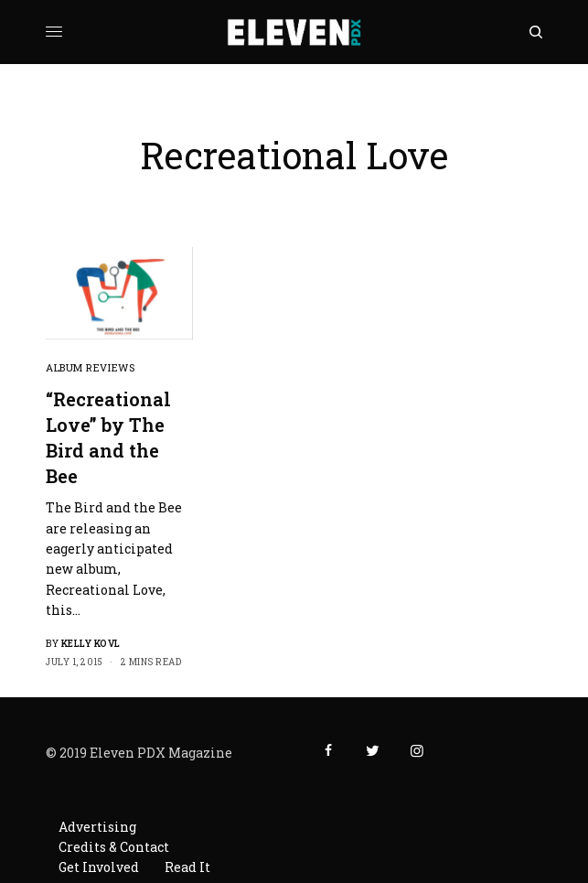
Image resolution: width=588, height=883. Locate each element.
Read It (187, 867)
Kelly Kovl (91, 644)
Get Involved (99, 867)
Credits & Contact (114, 847)
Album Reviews (90, 367)
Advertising (97, 827)
